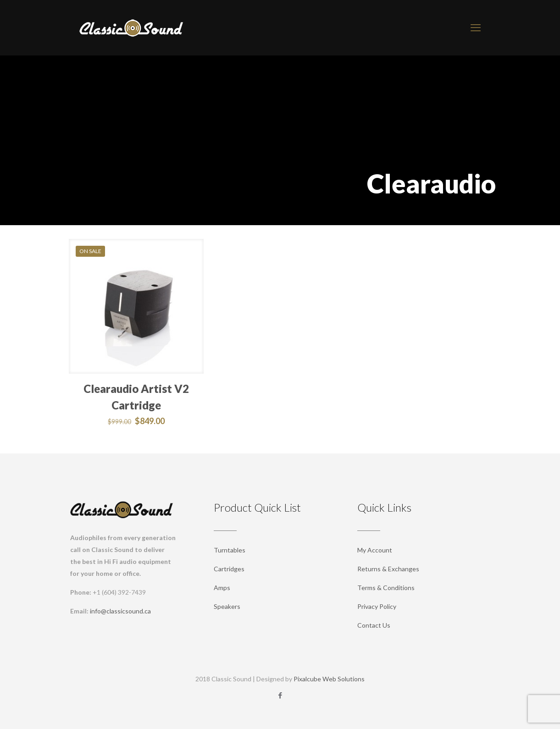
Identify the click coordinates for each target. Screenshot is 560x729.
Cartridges (229, 569)
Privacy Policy (377, 606)
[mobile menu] (476, 28)
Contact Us (374, 625)
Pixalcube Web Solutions (329, 679)
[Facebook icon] (280, 695)
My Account (375, 550)
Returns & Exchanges (388, 569)
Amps (222, 588)
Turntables (230, 550)
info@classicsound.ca (120, 611)
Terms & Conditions (386, 588)
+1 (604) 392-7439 (119, 592)
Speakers (227, 606)
